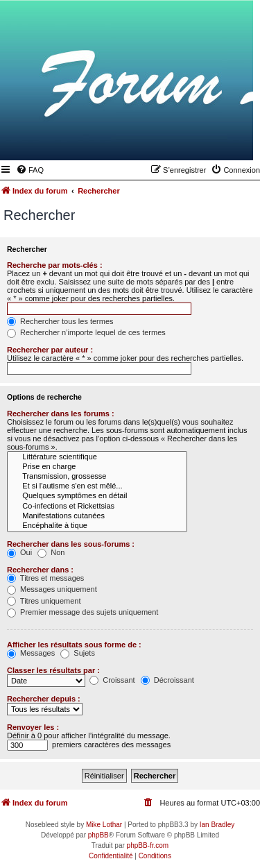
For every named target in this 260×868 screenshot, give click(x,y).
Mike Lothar (104, 825)
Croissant (112, 680)
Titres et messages (45, 578)
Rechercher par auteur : (50, 350)
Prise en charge (97, 467)
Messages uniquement (52, 589)
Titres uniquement (44, 601)
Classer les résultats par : (53, 670)
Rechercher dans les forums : (61, 414)
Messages (31, 653)
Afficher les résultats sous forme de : (74, 645)
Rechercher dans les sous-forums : (71, 544)
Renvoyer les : (33, 727)
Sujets (78, 653)
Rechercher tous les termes (60, 321)
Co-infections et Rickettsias (97, 507)
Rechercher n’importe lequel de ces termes (86, 332)
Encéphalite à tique (97, 526)
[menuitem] (30, 170)
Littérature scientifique (97, 457)
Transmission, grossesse (97, 477)
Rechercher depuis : (44, 699)
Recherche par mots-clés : (55, 265)
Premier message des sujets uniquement (83, 612)
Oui (19, 552)
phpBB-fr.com (148, 845)
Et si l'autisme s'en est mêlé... (97, 486)
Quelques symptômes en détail (97, 496)
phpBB (98, 835)
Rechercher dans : (40, 570)
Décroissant (167, 680)
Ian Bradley (217, 825)
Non (51, 552)
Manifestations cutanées (97, 516)
